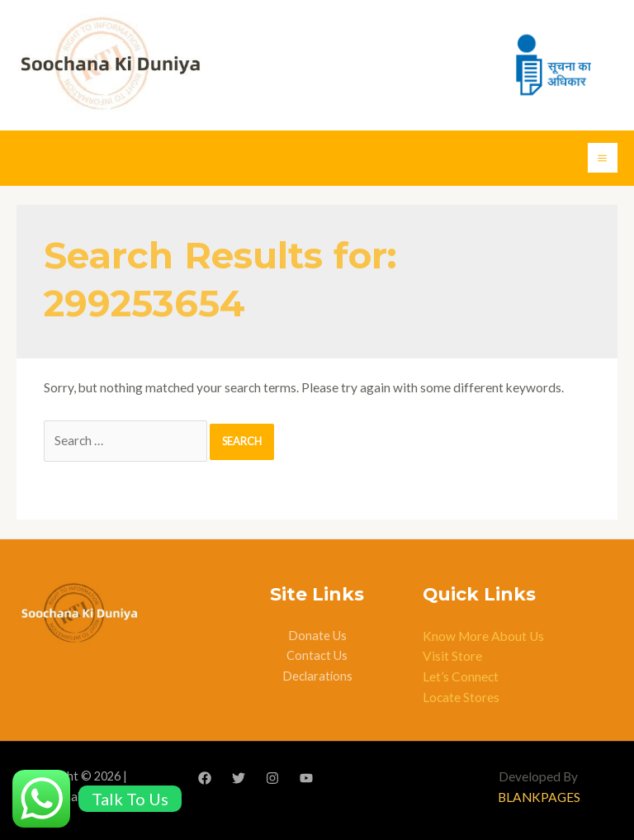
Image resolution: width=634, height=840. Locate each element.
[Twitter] (239, 778)
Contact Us (317, 655)
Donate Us (317, 636)
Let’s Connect (461, 676)
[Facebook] (205, 778)
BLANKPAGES (539, 797)
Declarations (317, 676)
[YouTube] (306, 778)
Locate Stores (461, 697)
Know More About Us (483, 636)
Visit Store (452, 656)
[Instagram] (272, 778)
